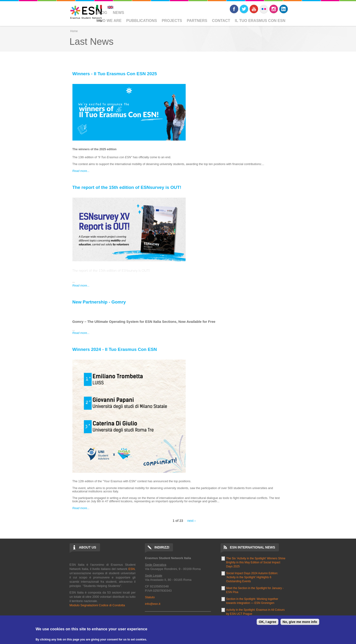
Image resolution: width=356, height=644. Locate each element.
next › (191, 521)
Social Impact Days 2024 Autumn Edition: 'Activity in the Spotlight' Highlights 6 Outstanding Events (252, 577)
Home (74, 31)
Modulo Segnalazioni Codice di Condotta (97, 605)
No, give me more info (300, 622)
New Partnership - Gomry (99, 302)
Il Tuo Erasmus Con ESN (260, 21)
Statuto (150, 597)
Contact (221, 21)
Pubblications (142, 21)
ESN (132, 569)
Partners (197, 21)
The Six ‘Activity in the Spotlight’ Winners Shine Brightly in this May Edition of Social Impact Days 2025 (256, 562)
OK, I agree (268, 622)
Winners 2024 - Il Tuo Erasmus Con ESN (115, 349)
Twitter (244, 9)
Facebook (234, 9)
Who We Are (109, 21)
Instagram (274, 9)
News (118, 13)
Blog (102, 13)
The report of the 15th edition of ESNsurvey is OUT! (127, 187)
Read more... (81, 171)
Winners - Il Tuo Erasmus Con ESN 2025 (115, 74)
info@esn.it (153, 604)
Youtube (254, 9)
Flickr (264, 9)
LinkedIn (284, 9)
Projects (172, 21)
